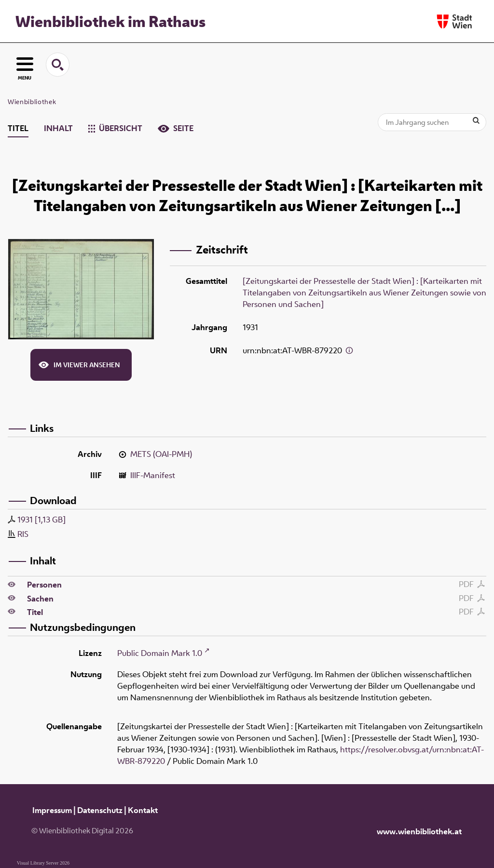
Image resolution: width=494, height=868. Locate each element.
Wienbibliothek (32, 102)
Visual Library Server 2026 (43, 863)
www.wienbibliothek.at (419, 831)
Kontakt (143, 810)
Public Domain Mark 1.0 (160, 653)
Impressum (52, 810)
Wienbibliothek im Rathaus (110, 21)
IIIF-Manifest (153, 475)
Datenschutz (100, 810)
